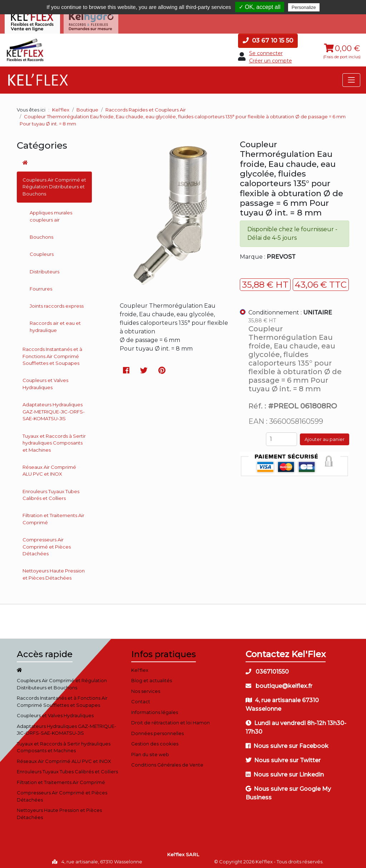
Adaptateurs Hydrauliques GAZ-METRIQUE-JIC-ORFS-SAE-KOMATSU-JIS (54, 409)
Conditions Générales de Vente (167, 762)
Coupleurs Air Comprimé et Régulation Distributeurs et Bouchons (54, 184)
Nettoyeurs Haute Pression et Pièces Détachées (54, 572)
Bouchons (41, 234)
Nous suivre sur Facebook (287, 743)
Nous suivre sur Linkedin (285, 772)
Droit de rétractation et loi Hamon (170, 720)
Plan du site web (150, 752)
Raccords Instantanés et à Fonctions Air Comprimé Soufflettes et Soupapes (52, 353)
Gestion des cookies (155, 741)
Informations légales (155, 709)
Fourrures (41, 286)
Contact (141, 699)
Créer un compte (271, 58)
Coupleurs (42, 252)
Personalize (304, 7)
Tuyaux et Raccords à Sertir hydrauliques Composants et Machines (54, 440)
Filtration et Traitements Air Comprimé (53, 516)
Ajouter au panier (325, 436)
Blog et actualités (152, 678)
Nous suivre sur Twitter (283, 757)
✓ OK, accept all (260, 7)
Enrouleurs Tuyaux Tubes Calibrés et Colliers (51, 492)
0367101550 (267, 669)
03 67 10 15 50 (268, 38)
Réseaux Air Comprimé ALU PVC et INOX (49, 468)
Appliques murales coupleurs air (51, 214)
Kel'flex (61, 107)
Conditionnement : (290, 310)
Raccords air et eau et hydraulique (55, 324)
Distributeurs (44, 269)
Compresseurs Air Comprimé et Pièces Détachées (47, 544)
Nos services (146, 688)
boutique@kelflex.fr (279, 683)
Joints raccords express (57, 303)
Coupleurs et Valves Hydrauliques (45, 381)
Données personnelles (157, 730)
